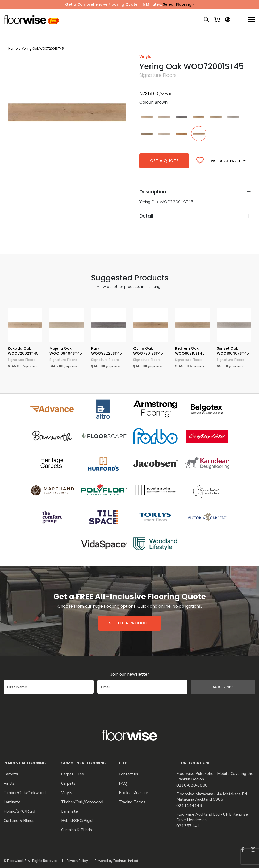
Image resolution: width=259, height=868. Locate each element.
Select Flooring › (178, 4)
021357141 (188, 826)
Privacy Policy (77, 861)
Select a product (130, 623)
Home (13, 49)
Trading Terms (132, 802)
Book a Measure (133, 793)
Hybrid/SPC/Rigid (19, 811)
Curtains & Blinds (19, 821)
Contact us (128, 774)
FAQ (123, 784)
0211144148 (189, 806)
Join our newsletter (130, 674)
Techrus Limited (126, 861)
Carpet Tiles (73, 774)
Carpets (11, 774)
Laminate (12, 802)
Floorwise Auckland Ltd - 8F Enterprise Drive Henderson (212, 817)
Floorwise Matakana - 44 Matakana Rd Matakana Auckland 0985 (212, 797)
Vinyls (9, 784)
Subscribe (223, 687)
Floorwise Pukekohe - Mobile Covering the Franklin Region (215, 777)
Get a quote (164, 161)
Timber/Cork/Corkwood (25, 793)
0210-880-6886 (192, 785)
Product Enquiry (228, 161)
